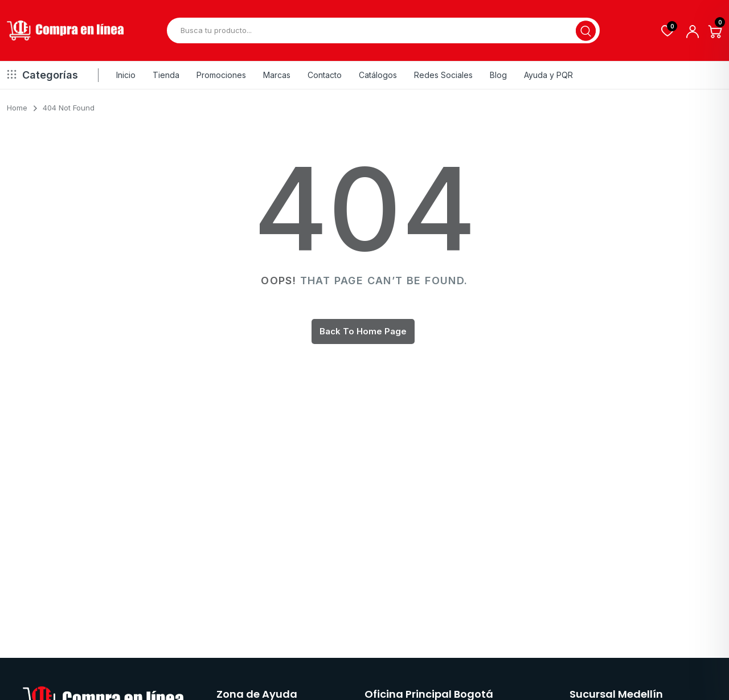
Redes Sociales (443, 75)
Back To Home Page (363, 331)
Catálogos (378, 75)
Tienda (166, 75)
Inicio (126, 75)
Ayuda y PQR (548, 75)
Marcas (277, 75)
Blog (498, 75)
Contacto (325, 75)
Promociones (221, 75)
